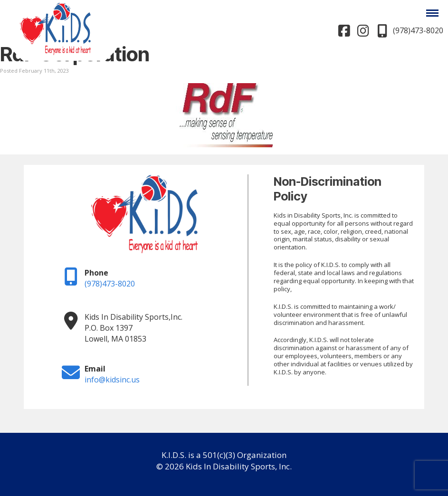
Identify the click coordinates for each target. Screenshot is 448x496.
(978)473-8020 (110, 284)
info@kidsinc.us (112, 380)
